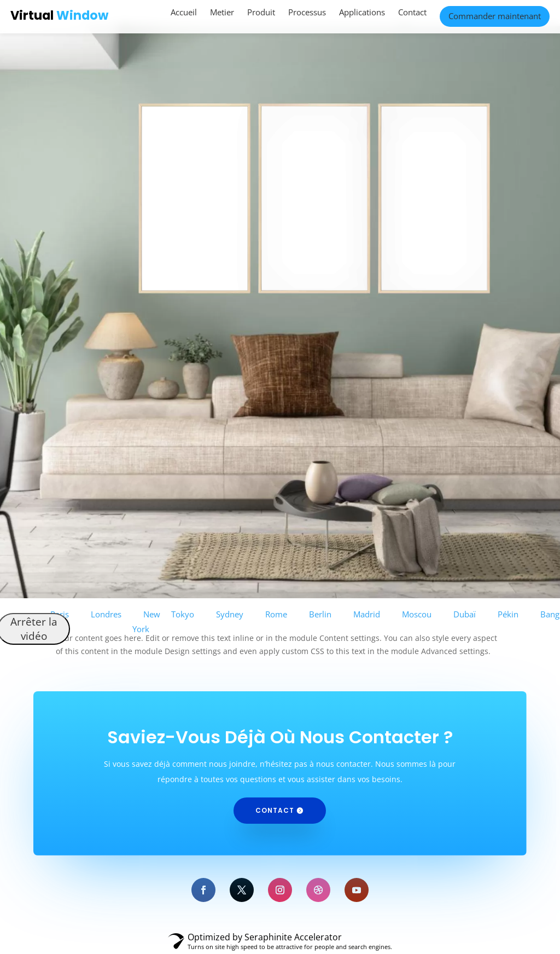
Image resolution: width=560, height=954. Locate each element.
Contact (412, 12)
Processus (307, 12)
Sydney (230, 614)
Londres (106, 614)
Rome (276, 614)
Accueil (184, 12)
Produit (261, 12)
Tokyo (183, 614)
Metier (222, 12)
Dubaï (465, 614)
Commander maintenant (495, 16)
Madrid (367, 614)
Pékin (508, 614)
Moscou (417, 614)
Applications (362, 12)
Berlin (320, 614)
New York (146, 621)
